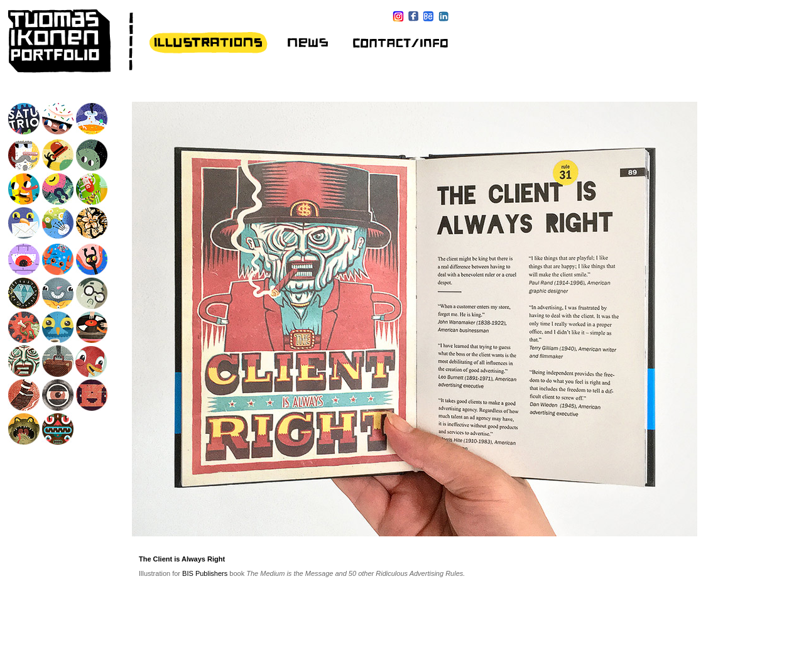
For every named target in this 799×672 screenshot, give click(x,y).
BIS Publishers (205, 573)
